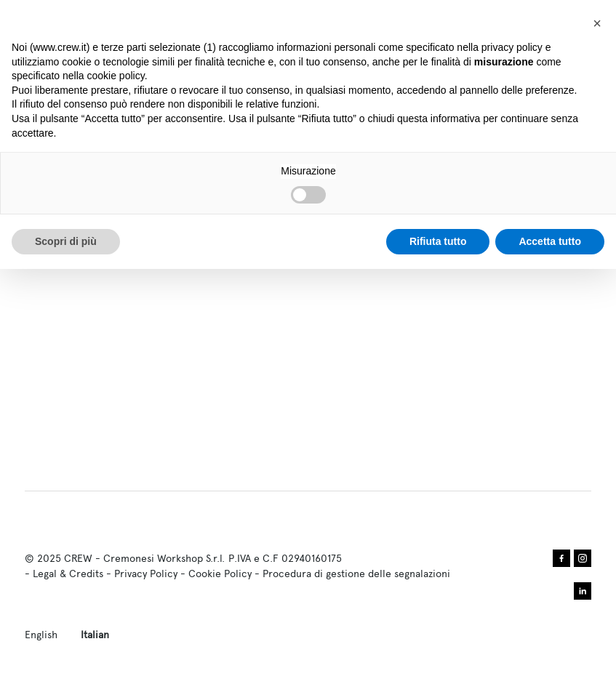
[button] (597, 23)
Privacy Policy (146, 574)
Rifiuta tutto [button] (438, 241)
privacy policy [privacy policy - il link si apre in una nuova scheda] (512, 47)
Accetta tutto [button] (550, 241)
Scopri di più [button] (66, 241)
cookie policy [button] (116, 76)
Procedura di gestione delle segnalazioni (356, 574)
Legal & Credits (68, 574)
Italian (95, 635)
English (41, 635)
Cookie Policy (220, 574)
